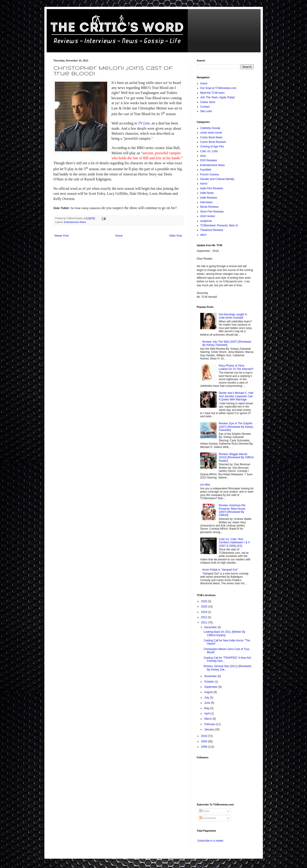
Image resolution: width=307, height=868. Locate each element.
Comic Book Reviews (213, 142)
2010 (204, 736)
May (207, 708)
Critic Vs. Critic (209, 151)
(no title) (205, 485)
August (209, 692)
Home (119, 236)
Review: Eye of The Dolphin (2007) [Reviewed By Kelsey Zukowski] (236, 427)
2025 (204, 601)
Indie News (207, 193)
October (209, 682)
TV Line (144, 123)
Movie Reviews (209, 207)
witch (203, 235)
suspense (206, 221)
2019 (204, 612)
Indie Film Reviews (212, 188)
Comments (208, 818)
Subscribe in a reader (211, 841)
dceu (203, 156)
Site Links (206, 111)
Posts (204, 811)
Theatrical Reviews (212, 230)
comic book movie (211, 133)
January (209, 729)
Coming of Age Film (212, 147)
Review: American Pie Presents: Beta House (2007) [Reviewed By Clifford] (232, 510)
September (211, 687)
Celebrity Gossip (210, 128)
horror (204, 184)
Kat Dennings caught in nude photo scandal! (233, 316)
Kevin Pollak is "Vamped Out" (220, 570)
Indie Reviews (209, 198)
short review (208, 216)
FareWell (206, 170)
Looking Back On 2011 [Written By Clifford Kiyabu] (224, 633)
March (208, 719)
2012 (204, 617)
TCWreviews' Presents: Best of (219, 225)
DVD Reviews (209, 160)
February (210, 724)
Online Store (208, 102)
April (207, 714)
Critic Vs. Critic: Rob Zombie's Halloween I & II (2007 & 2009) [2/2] (234, 543)
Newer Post (62, 236)
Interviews (206, 202)
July (207, 698)
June (207, 703)
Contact (205, 107)
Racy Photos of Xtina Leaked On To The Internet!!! (236, 367)
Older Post (176, 236)
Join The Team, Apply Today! (218, 97)
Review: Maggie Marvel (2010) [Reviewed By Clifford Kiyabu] (236, 457)
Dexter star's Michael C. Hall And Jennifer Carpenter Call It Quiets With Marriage (236, 396)
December (211, 627)
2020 (204, 607)
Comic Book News (211, 137)
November (211, 676)
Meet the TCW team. (213, 93)
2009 (204, 741)
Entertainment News (75, 222)
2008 (204, 747)
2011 (204, 623)
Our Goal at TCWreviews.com (218, 88)
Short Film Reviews (212, 212)
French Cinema (210, 175)
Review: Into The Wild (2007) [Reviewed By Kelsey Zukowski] (227, 343)
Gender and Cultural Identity (217, 179)
